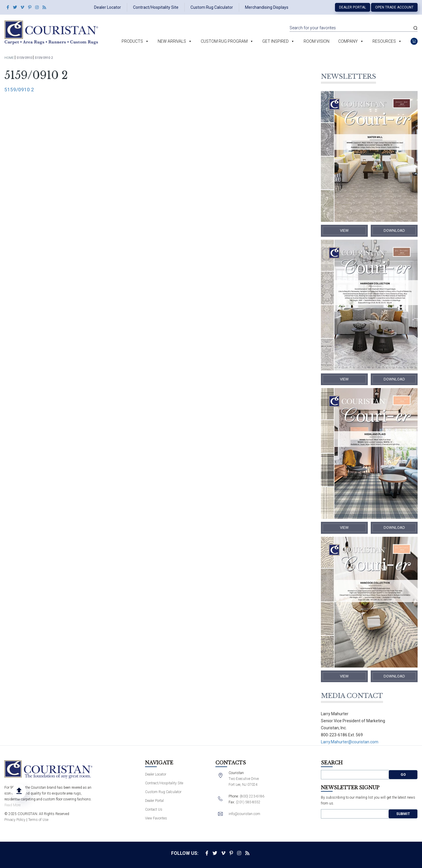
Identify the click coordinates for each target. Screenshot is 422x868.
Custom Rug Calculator (212, 7)
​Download (394, 230)
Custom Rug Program (224, 41)
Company (348, 41)
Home (9, 58)
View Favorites (156, 818)
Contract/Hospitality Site (156, 7)
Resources (384, 41)
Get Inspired (275, 41)
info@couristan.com (244, 814)
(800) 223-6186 (252, 796)
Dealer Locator (108, 7)
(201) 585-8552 (248, 802)
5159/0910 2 (19, 90)
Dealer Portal (353, 7)
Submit (403, 814)
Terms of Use (38, 820)
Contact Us (154, 809)
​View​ (344, 230)
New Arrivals (172, 41)
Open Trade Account (394, 7)
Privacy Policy (15, 820)
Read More (12, 805)
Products (132, 41)
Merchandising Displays (267, 7)
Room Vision (316, 41)
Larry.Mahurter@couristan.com (350, 742)
